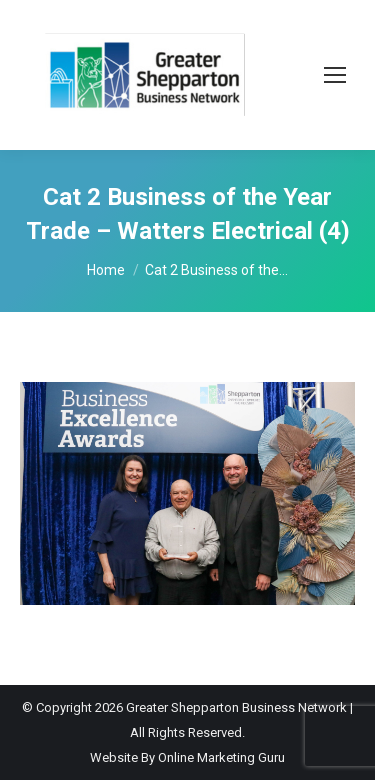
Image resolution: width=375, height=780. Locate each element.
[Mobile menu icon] (335, 75)
